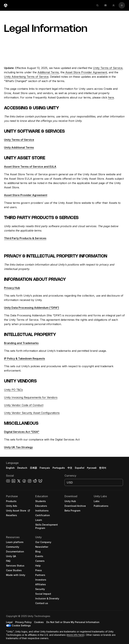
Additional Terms (48, 72)
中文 (70, 468)
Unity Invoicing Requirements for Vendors (31, 397)
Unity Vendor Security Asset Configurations (32, 413)
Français (45, 468)
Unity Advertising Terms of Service (26, 77)
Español (80, 468)
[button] (64, 550)
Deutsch (22, 468)
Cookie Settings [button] (21, 625)
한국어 (103, 468)
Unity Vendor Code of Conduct (24, 405)
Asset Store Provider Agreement (86, 72)
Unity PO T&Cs (13, 390)
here (111, 97)
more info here (75, 635)
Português (59, 468)
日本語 (33, 468)
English (10, 468)
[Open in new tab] (28, 511)
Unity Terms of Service (108, 68)
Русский (92, 468)
